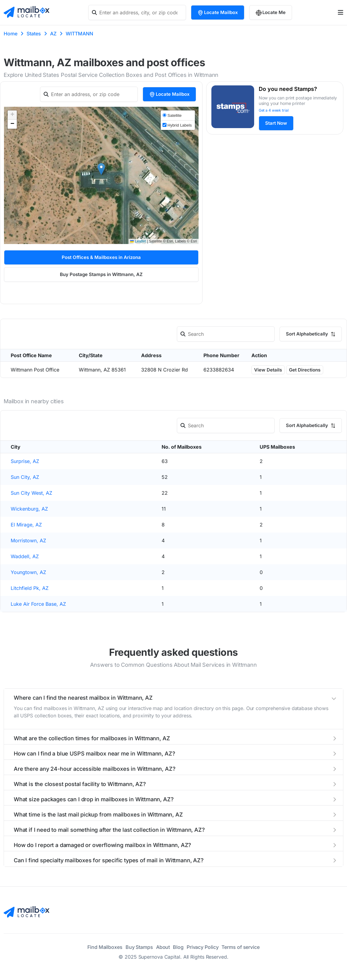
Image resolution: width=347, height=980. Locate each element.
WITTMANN (79, 34)
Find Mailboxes (105, 947)
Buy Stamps (139, 947)
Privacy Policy (203, 947)
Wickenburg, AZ (29, 509)
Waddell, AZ (25, 556)
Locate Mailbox (218, 13)
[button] (101, 169)
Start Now (276, 123)
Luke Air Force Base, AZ (38, 604)
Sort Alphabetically (311, 334)
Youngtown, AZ (28, 572)
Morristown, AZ (28, 540)
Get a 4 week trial (274, 110)
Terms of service (240, 947)
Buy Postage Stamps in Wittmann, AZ (101, 274)
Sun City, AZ (25, 477)
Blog (178, 947)
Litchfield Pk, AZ (30, 588)
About (163, 947)
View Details (268, 370)
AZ (53, 34)
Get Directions (305, 370)
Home (11, 34)
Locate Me (271, 13)
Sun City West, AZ (31, 493)
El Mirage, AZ (26, 525)
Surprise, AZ (25, 461)
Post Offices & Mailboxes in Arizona (101, 257)
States (34, 34)
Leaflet (138, 241)
